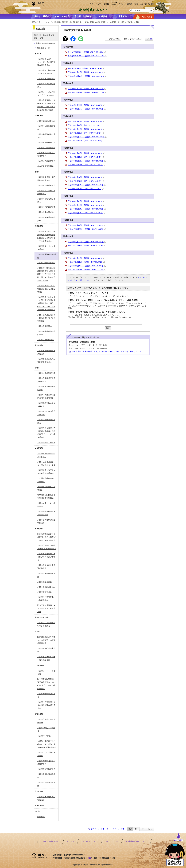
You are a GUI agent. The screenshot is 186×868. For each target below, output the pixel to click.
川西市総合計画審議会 (46, 121)
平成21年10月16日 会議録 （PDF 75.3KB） (87, 266)
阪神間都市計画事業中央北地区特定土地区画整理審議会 (46, 640)
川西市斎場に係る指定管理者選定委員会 (46, 361)
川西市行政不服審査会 (46, 207)
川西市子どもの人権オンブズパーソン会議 (46, 94)
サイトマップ (96, 4)
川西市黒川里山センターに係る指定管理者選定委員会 (46, 318)
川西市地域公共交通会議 (46, 650)
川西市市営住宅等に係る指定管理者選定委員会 (46, 557)
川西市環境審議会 (45, 326)
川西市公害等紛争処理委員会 (46, 333)
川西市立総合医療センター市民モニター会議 (46, 463)
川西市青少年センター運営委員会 (46, 762)
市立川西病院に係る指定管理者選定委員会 (46, 497)
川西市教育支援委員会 (46, 769)
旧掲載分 (41, 817)
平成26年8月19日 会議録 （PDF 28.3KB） (86, 153)
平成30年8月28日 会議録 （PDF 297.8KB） (87, 72)
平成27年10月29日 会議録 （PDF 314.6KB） (87, 137)
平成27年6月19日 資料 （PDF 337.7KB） (86, 125)
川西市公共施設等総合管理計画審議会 (46, 624)
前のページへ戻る (98, 829)
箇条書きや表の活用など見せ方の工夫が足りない (120, 306)
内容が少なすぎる (117, 303)
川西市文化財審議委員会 (46, 776)
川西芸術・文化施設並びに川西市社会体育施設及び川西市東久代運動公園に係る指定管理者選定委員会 (46, 274)
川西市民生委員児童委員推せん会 (46, 380)
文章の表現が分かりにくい (85, 306)
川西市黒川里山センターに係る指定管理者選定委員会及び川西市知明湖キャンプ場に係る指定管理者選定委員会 (46, 303)
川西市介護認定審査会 (46, 443)
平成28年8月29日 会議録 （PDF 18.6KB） (86, 105)
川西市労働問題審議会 (46, 263)
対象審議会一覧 (114, 22)
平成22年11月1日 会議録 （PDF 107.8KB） (87, 246)
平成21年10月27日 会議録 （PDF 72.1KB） (87, 270)
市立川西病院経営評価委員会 (46, 488)
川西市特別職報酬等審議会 (46, 201)
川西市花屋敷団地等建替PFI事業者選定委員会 (47, 547)
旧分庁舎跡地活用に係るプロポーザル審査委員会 (46, 609)
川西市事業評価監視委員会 (46, 136)
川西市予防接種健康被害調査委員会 (46, 513)
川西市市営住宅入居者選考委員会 (46, 567)
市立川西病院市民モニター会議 (46, 480)
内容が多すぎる (99, 303)
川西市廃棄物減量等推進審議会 (46, 352)
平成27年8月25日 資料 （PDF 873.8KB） (86, 133)
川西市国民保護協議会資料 (46, 219)
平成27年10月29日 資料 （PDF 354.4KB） (86, 141)
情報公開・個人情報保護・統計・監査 (75, 22)
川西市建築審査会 (45, 592)
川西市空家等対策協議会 (46, 575)
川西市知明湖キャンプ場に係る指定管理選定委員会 (46, 289)
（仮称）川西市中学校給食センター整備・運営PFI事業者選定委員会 (47, 744)
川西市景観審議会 (45, 582)
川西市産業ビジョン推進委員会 (46, 248)
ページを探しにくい (80, 303)
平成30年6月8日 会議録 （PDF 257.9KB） (86, 69)
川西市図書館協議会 (45, 340)
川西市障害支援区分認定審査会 (46, 405)
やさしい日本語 (126, 4)
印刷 (148, 39)
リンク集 (71, 841)
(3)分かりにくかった (124, 296)
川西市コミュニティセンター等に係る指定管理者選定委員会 (46, 62)
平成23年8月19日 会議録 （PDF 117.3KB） (87, 225)
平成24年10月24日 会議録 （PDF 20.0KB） (87, 209)
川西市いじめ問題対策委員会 (46, 754)
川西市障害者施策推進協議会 (46, 388)
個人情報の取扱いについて (136, 841)
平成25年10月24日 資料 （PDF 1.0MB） (86, 189)
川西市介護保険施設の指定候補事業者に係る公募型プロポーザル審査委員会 (46, 433)
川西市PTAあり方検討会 (46, 729)
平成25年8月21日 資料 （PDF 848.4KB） (86, 181)
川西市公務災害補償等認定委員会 (46, 192)
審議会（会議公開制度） (98, 22)
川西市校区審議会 (45, 736)
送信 (108, 328)
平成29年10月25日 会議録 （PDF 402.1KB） (87, 93)
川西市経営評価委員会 (46, 161)
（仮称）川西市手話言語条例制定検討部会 (46, 396)
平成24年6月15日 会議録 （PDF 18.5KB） (86, 201)
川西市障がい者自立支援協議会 (46, 413)
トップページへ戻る (117, 829)
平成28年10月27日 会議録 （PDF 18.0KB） (87, 109)
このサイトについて (90, 841)
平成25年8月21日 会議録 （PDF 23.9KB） (86, 177)
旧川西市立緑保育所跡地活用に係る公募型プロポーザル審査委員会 (46, 537)
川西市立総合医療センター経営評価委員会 (46, 472)
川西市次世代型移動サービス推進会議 (46, 658)
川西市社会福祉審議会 (46, 373)
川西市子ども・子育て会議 (46, 673)
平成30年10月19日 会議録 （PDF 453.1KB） (87, 76)
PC (136, 829)
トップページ (47, 22)
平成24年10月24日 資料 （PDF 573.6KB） (86, 213)
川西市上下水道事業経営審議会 (46, 798)
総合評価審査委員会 (45, 166)
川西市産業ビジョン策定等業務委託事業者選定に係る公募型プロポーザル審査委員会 (46, 236)
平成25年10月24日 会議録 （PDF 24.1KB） (87, 185)
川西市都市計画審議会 (46, 587)
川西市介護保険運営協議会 (46, 421)
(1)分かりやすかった (80, 296)
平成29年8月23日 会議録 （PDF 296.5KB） (87, 89)
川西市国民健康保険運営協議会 (46, 521)
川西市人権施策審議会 (46, 79)
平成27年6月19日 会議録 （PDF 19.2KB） (86, 122)
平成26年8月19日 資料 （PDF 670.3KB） (86, 157)
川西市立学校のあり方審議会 (46, 721)
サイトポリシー (112, 841)
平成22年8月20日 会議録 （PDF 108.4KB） (87, 242)
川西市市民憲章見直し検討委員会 (46, 154)
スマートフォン (147, 829)
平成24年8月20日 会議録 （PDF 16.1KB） (86, 205)
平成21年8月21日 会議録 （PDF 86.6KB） (86, 262)
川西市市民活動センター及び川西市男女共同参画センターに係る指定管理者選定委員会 (46, 105)
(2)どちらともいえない (102, 296)
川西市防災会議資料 (45, 212)
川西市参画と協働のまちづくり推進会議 (46, 72)
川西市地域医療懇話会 (46, 143)
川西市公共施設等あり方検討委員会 (46, 599)
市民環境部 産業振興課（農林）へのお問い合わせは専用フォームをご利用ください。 (107, 352)
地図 (89, 858)
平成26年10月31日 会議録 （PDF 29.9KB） (87, 161)
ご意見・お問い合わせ (50, 841)
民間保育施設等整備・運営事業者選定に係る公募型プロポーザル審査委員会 (46, 684)
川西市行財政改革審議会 (46, 128)
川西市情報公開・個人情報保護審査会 (46, 179)
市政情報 (57, 22)
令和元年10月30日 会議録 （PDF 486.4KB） (87, 56)
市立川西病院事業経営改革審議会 (46, 455)
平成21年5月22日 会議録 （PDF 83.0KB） (86, 258)
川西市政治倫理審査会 (46, 185)
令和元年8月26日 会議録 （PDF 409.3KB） (87, 52)
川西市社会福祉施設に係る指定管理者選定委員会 (46, 705)
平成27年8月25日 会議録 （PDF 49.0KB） (86, 129)
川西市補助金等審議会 (46, 148)
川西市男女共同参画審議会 (46, 85)
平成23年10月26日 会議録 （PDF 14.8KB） (87, 229)
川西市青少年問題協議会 (46, 695)
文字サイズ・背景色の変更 (144, 4)
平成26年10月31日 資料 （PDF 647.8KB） (86, 165)
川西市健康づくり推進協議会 (46, 505)
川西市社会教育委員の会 (46, 784)
